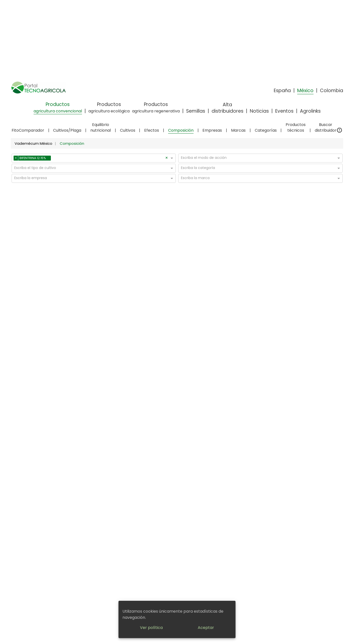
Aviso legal (134, 498)
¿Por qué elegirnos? (194, 514)
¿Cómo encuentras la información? (194, 501)
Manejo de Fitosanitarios (194, 519)
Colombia (332, 91)
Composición (181, 130)
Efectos (152, 130)
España (282, 91)
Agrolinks (310, 111)
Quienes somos (194, 508)
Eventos (284, 111)
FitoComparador (28, 130)
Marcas (238, 130)
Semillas (196, 111)
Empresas (212, 130)
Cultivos (128, 130)
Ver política (151, 628)
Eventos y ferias (254, 503)
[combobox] (109, 159)
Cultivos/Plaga (67, 130)
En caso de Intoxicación (194, 524)
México (305, 91)
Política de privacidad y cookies (134, 506)
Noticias (259, 111)
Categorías (266, 130)
